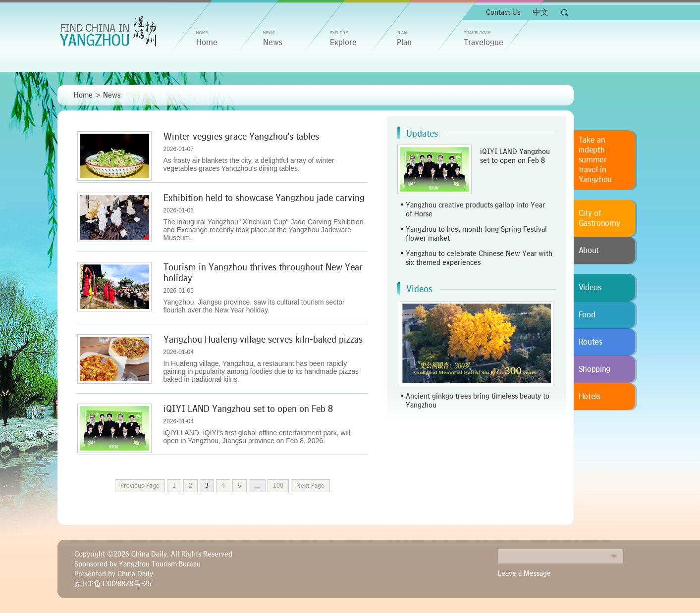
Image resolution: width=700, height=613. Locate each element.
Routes (591, 342)
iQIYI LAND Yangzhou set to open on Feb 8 (248, 409)
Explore (343, 43)
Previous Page (140, 486)
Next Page (310, 486)
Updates (422, 134)
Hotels (590, 397)
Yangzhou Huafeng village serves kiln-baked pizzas (263, 340)
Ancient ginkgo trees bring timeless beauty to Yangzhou (478, 401)
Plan (404, 43)
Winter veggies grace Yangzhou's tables (241, 137)
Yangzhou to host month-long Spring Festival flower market (476, 234)
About (589, 251)
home (207, 43)
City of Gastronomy (599, 218)
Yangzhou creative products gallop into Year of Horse (475, 209)
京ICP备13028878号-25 (113, 584)
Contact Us (503, 12)
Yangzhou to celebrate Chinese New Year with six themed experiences (479, 258)
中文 (540, 12)
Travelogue (484, 43)
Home (83, 95)
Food (587, 315)
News (273, 43)
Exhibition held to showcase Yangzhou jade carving (264, 198)
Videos (419, 289)
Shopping (595, 369)
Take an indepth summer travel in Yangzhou (595, 160)
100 (278, 486)
